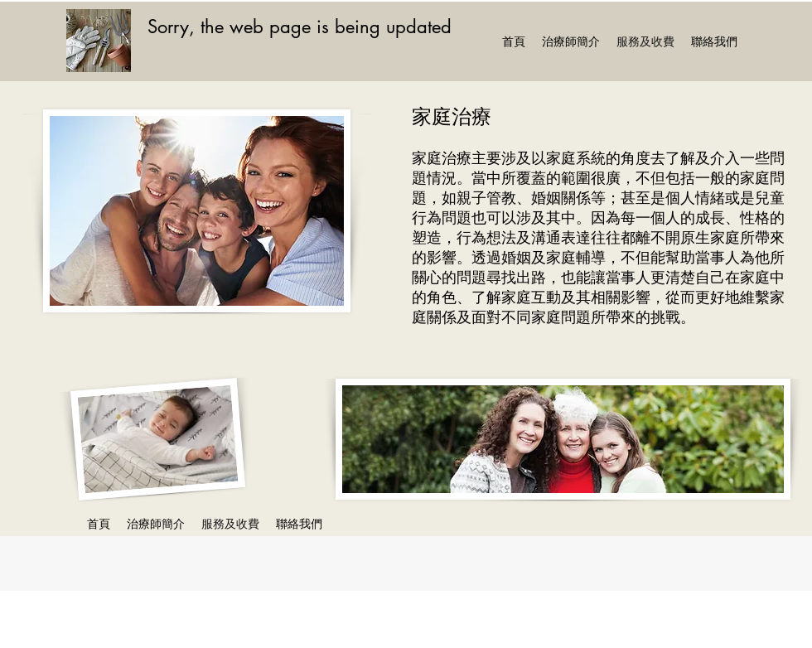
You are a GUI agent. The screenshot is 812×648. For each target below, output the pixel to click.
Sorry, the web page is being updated (300, 27)
